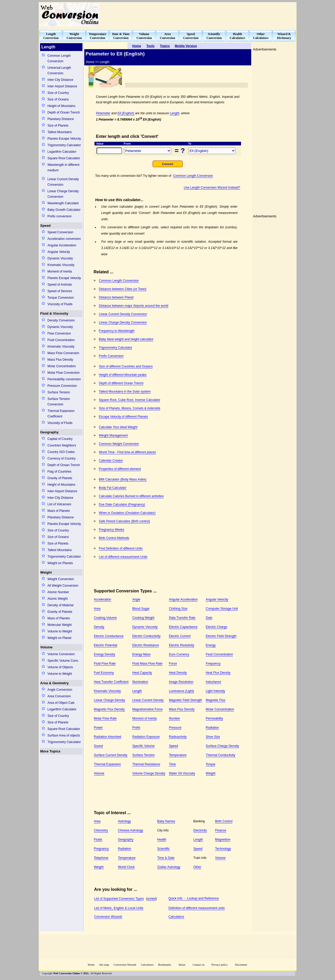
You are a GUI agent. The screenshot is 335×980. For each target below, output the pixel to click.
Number (174, 718)
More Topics (51, 751)
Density (99, 627)
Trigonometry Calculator (64, 145)
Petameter (103, 113)
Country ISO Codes (61, 452)
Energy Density (105, 654)
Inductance (213, 682)
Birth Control (224, 821)
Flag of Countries (59, 472)
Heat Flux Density (218, 673)
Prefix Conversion (111, 356)
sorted (151, 899)
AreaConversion (168, 36)
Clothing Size (178, 609)
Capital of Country (60, 439)
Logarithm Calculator (62, 152)
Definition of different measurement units (197, 908)
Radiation (212, 728)
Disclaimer (241, 965)
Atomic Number (58, 592)
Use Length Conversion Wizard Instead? (212, 188)
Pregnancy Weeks (112, 530)
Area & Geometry (55, 683)
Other (197, 867)
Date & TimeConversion (121, 36)
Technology (223, 849)
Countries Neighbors (62, 445)
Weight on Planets (60, 563)
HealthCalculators (238, 36)
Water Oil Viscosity (182, 773)
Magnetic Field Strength (185, 700)
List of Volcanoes (59, 504)
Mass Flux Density (60, 360)
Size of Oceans (58, 99)
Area (97, 609)
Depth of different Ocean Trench (121, 383)
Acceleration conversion (64, 239)
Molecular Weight (59, 625)
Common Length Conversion (59, 58)
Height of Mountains (61, 106)
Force (173, 664)
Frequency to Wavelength (117, 331)
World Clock (126, 867)
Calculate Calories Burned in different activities (131, 496)
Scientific (164, 849)
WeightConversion (74, 36)
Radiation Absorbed (108, 737)
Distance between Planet (116, 297)
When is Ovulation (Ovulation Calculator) (127, 513)
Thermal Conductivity (220, 755)
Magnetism (223, 840)
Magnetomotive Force (147, 709)
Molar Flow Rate (105, 718)
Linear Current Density (148, 700)
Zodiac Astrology (169, 867)
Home (91, 965)
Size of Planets (58, 126)
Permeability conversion (64, 379)
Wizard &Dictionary (284, 36)
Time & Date (166, 858)
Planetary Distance (61, 119)
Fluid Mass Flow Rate (147, 664)
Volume (46, 647)
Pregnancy (101, 849)
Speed (46, 226)
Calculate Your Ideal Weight (118, 427)
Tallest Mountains (60, 132)
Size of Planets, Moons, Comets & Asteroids (130, 408)
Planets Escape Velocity (64, 139)
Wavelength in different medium (63, 168)
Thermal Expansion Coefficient (61, 414)
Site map (104, 965)
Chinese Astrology (130, 830)
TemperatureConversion (97, 36)
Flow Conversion (59, 333)
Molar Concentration (62, 366)
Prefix (136, 728)
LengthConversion (51, 36)
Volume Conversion (61, 654)
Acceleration (103, 599)
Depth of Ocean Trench (64, 112)
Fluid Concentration (61, 340)
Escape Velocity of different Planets (124, 417)
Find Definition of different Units (121, 548)
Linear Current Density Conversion (63, 182)
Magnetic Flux (216, 700)
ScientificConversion (214, 36)
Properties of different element (120, 469)
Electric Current (180, 636)
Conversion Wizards (108, 917)
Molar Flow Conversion (63, 373)
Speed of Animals (60, 285)
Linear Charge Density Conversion (63, 194)
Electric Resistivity (182, 645)
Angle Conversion (60, 690)
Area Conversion (59, 696)
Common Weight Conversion (119, 444)
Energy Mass (141, 654)
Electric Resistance (146, 645)
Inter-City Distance (60, 80)
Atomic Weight (57, 599)
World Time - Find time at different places (127, 452)
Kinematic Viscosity (61, 265)
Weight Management (113, 435)
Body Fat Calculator (113, 488)
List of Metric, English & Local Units (119, 908)
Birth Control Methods (114, 538)
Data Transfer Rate (182, 618)
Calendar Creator (111, 461)
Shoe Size (213, 737)
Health (162, 840)
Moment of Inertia (60, 271)
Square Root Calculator (64, 158)
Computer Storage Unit (222, 609)
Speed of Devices (60, 291)
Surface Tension (59, 392)
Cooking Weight (143, 618)
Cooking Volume (105, 618)
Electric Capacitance (183, 627)
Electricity (200, 830)
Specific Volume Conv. (63, 661)
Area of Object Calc (61, 703)
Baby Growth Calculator (64, 210)
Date (209, 618)
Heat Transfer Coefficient (111, 682)
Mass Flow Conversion (63, 353)
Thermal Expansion (107, 764)
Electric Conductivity (146, 636)
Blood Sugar (141, 609)
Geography (49, 432)
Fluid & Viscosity (54, 313)
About (182, 965)
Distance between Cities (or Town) (123, 289)
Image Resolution (181, 682)
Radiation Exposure (146, 737)
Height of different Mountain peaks (123, 375)
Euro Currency (179, 654)
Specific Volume (143, 746)
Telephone (101, 858)
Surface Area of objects (64, 735)
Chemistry (101, 830)
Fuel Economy (104, 673)
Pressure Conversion (62, 386)
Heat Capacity (142, 673)
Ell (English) (126, 113)
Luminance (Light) (181, 691)
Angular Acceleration (62, 245)
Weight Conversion (61, 579)
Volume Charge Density (149, 773)
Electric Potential (106, 645)
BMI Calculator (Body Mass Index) (123, 479)
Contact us (199, 965)
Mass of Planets (58, 511)
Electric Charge (216, 627)
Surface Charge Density (222, 746)
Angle (136, 599)
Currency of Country (61, 458)
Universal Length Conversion (59, 70)
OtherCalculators (261, 36)
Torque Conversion (61, 298)
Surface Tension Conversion (59, 402)
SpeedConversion (191, 36)
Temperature (178, 755)
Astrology (124, 821)
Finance (221, 830)
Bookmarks (164, 965)
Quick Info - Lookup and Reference (194, 898)
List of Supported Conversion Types (119, 899)
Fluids (98, 840)
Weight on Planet (59, 638)
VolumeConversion (144, 36)
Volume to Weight (60, 631)
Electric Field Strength (221, 636)
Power (98, 728)
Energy (211, 645)
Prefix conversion (59, 216)
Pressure (175, 728)
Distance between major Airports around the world (134, 306)
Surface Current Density (111, 755)
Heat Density (178, 673)
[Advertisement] (200, 15)
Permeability (214, 718)
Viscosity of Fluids (60, 304)
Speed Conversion (60, 232)
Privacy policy (220, 965)
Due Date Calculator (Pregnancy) (122, 505)
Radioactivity (178, 737)
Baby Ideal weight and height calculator (126, 339)
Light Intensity (215, 691)
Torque (211, 764)
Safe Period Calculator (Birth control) (124, 521)
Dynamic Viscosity (60, 258)
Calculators (176, 917)
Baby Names (166, 821)
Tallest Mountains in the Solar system (125, 392)
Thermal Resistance (146, 764)
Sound (99, 746)
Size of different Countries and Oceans (126, 366)
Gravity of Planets (60, 478)
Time (172, 764)
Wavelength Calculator (63, 203)
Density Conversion (61, 320)
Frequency (213, 664)
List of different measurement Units (123, 557)
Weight (46, 572)
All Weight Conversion (63, 586)
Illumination (140, 682)
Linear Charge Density (110, 700)
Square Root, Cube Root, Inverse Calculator (130, 400)
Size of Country (58, 93)
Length (175, 113)
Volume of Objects (60, 667)
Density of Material (60, 605)
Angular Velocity (59, 252)
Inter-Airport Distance (62, 86)
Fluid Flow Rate (105, 664)
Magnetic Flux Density (109, 709)
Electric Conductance (109, 636)
